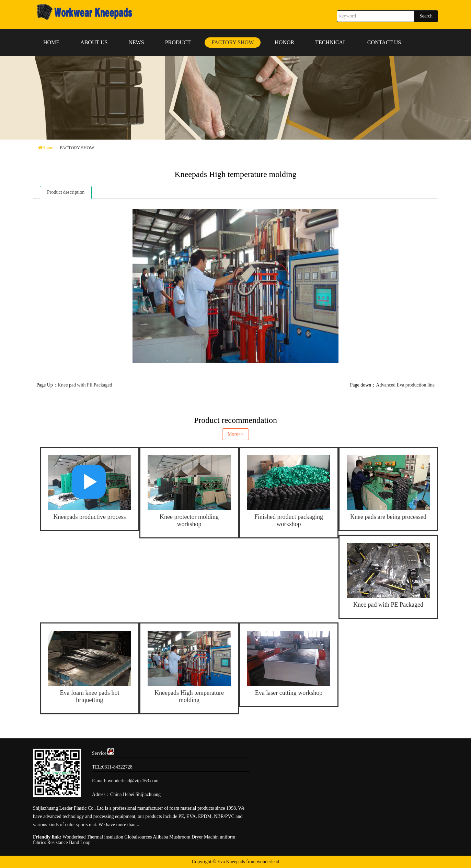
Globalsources (138, 837)
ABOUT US (94, 42)
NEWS (136, 42)
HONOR (284, 42)
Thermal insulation (105, 837)
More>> (235, 434)
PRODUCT (178, 42)
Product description (66, 192)
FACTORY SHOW (233, 42)
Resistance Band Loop (69, 842)
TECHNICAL (331, 42)
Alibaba (160, 837)
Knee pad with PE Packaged (85, 385)
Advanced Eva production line (405, 385)
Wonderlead (74, 837)
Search (426, 16)
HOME (51, 42)
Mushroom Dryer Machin (194, 837)
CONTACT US (384, 42)
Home (48, 148)
